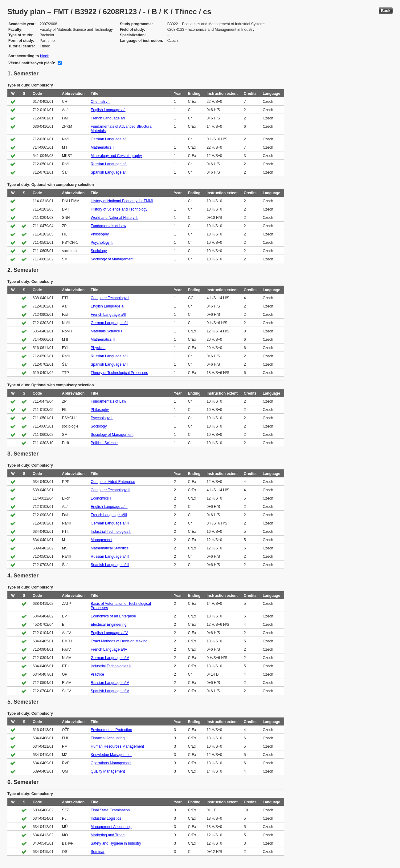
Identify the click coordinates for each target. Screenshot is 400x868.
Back (386, 11)
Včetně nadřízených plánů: (32, 63)
